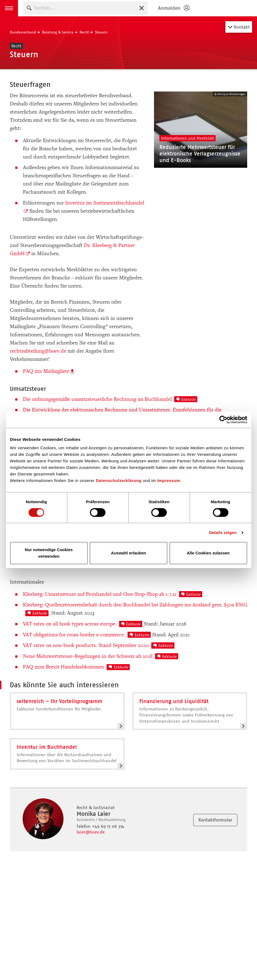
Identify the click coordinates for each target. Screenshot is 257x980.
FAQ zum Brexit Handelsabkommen (76, 667)
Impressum (169, 480)
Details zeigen (223, 532)
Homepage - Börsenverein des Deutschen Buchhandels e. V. (225, 8)
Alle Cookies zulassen (208, 553)
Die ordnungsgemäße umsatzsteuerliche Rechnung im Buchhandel (110, 399)
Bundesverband (23, 32)
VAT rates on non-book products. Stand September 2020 (99, 645)
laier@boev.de (91, 832)
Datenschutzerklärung (119, 480)
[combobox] (85, 8)
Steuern (101, 32)
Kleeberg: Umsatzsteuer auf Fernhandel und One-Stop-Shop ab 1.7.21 (113, 594)
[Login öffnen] (174, 8)
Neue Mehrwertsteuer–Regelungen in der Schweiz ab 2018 (101, 656)
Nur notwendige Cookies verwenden (49, 553)
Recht (84, 32)
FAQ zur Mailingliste (46, 371)
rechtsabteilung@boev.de (38, 351)
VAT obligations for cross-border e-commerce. (87, 635)
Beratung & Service (58, 32)
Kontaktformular (215, 820)
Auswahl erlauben (128, 553)
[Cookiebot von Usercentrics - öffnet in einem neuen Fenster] (223, 420)
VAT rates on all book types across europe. (83, 624)
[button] (9, 8)
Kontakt (239, 27)
